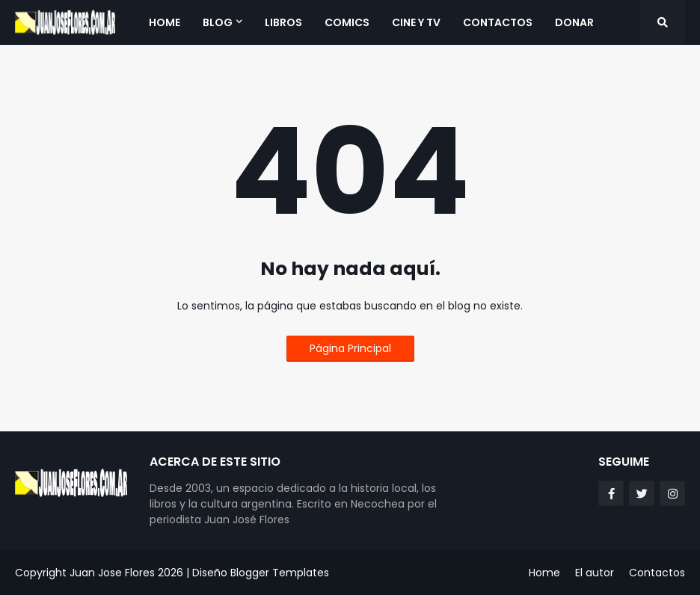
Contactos (657, 573)
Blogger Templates (280, 573)
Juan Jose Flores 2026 (126, 573)
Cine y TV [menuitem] (416, 22)
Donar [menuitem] (574, 22)
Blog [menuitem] (218, 22)
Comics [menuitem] (347, 22)
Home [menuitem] (165, 22)
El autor (595, 573)
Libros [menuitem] (283, 22)
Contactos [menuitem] (498, 22)
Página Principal (350, 348)
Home (544, 573)
